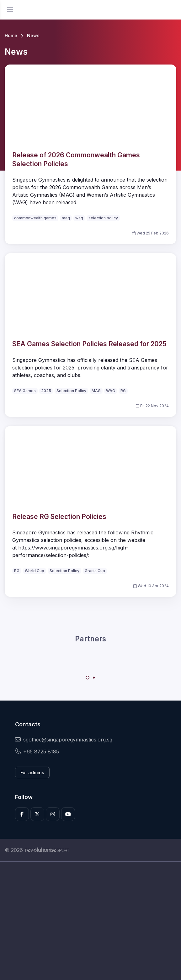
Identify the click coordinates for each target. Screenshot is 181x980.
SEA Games (25, 391)
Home (11, 35)
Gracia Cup (95, 571)
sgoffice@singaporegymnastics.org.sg (64, 740)
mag (66, 218)
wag (79, 218)
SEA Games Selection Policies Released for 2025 (89, 344)
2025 (46, 391)
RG (123, 391)
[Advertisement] (90, 921)
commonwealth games (35, 218)
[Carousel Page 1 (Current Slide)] (88, 678)
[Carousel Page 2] (94, 678)
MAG (96, 391)
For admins (32, 772)
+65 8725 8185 (37, 752)
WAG (111, 391)
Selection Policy (71, 391)
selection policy (103, 218)
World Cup (35, 571)
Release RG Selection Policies (59, 517)
